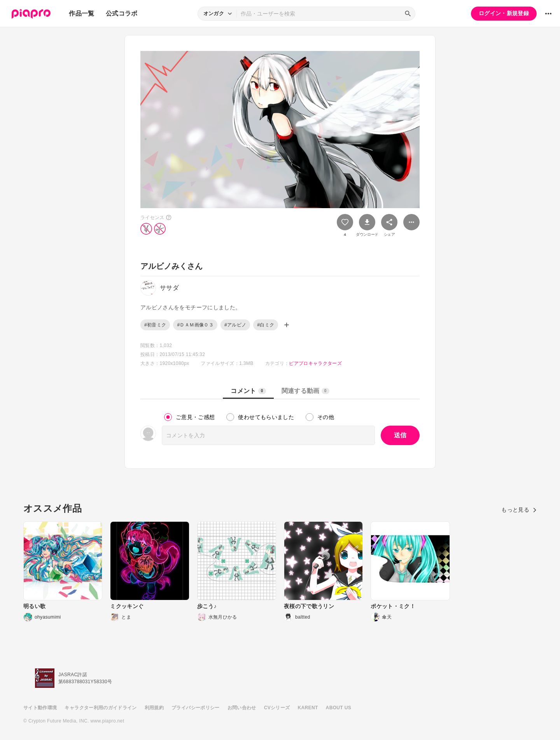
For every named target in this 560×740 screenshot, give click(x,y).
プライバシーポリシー (196, 708)
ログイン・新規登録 (504, 13)
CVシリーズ (277, 708)
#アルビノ (235, 325)
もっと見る (519, 510)
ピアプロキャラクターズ (315, 363)
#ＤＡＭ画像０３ (195, 325)
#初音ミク (155, 325)
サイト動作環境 (40, 708)
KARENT (308, 708)
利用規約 (154, 708)
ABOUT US (339, 708)
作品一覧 (81, 13)
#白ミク (266, 325)
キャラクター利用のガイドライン (101, 708)
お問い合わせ (242, 708)
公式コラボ (122, 13)
